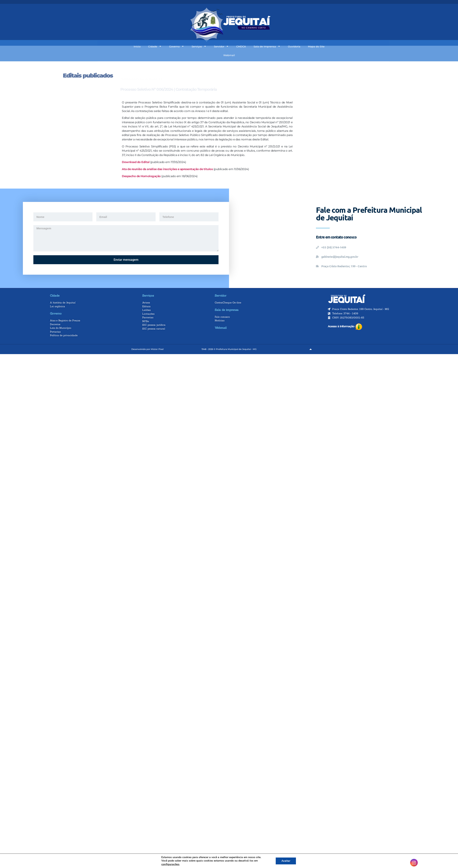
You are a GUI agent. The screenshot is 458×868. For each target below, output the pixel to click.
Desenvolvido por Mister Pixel (147, 349)
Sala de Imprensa (267, 38)
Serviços (199, 38)
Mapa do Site (316, 38)
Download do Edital (136, 162)
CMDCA (241, 38)
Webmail (229, 46)
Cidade (155, 38)
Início (137, 38)
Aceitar (286, 861)
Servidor (221, 38)
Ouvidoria (294, 38)
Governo (177, 38)
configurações (170, 864)
